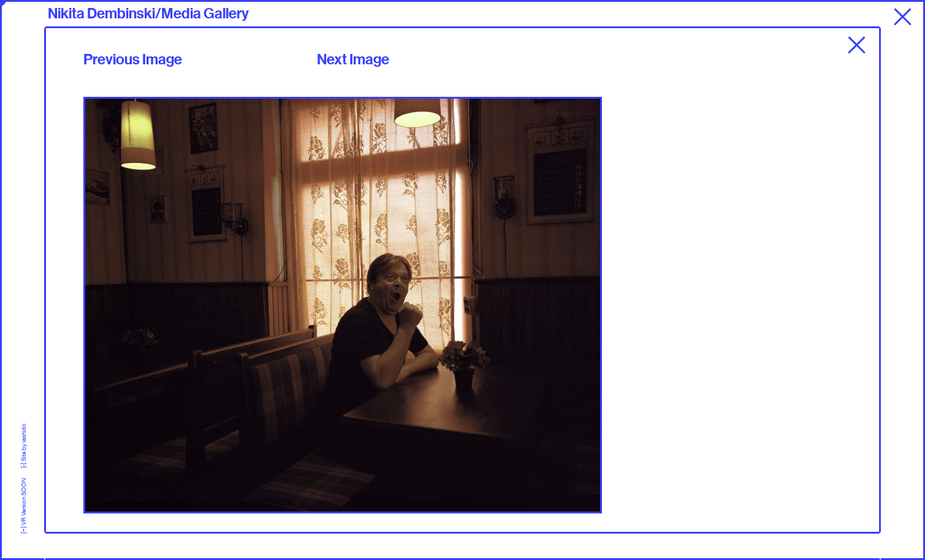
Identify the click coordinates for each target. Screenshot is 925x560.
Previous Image (133, 59)
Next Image (353, 59)
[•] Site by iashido (24, 446)
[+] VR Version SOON (24, 501)
